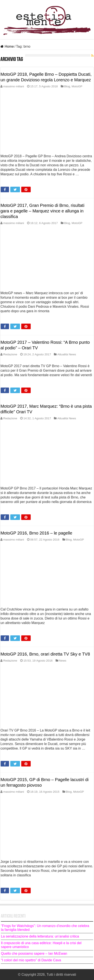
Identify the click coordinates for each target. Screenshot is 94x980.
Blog (67, 86)
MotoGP (77, 86)
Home (7, 46)
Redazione (10, 354)
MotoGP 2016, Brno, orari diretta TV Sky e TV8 (45, 654)
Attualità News (67, 354)
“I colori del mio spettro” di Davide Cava (31, 960)
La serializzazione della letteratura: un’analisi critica (40, 936)
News (63, 661)
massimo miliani (14, 86)
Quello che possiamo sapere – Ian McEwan (34, 953)
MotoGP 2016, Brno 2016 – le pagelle (36, 533)
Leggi (6, 182)
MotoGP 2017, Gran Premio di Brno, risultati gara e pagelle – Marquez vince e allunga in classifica (42, 211)
